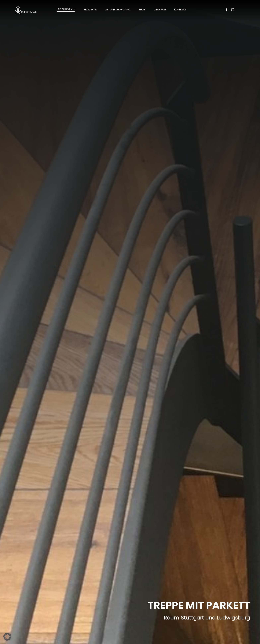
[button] (7, 637)
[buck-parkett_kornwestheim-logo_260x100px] (26, 8)
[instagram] (233, 10)
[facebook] (227, 10)
